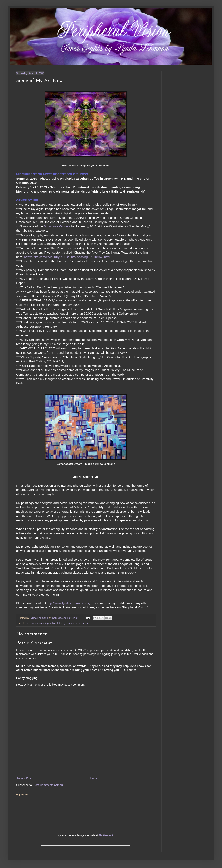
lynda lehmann (72, 623)
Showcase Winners (57, 226)
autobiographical (48, 623)
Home (94, 778)
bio (61, 623)
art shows (32, 623)
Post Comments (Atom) (48, 785)
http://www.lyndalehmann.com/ (68, 603)
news (85, 623)
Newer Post (24, 778)
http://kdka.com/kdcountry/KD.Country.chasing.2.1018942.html (67, 257)
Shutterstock (106, 835)
